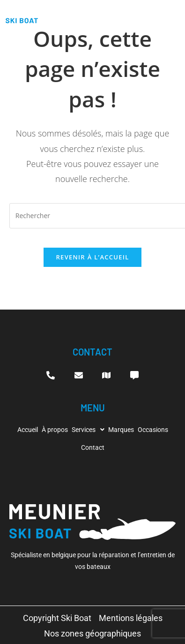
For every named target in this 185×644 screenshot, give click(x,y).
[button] (88, 430)
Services (88, 430)
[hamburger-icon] (173, 16)
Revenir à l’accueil (92, 257)
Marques (121, 430)
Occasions (153, 430)
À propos (55, 430)
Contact (93, 447)
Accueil (28, 430)
